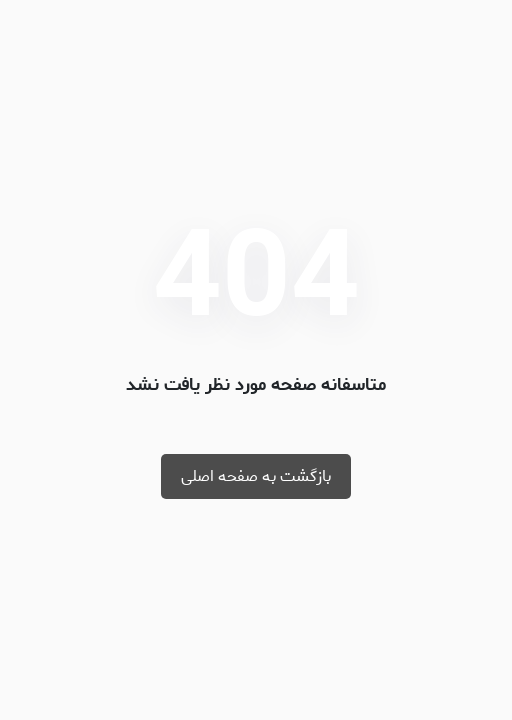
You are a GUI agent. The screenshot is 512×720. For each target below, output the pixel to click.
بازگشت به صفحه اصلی (256, 476)
